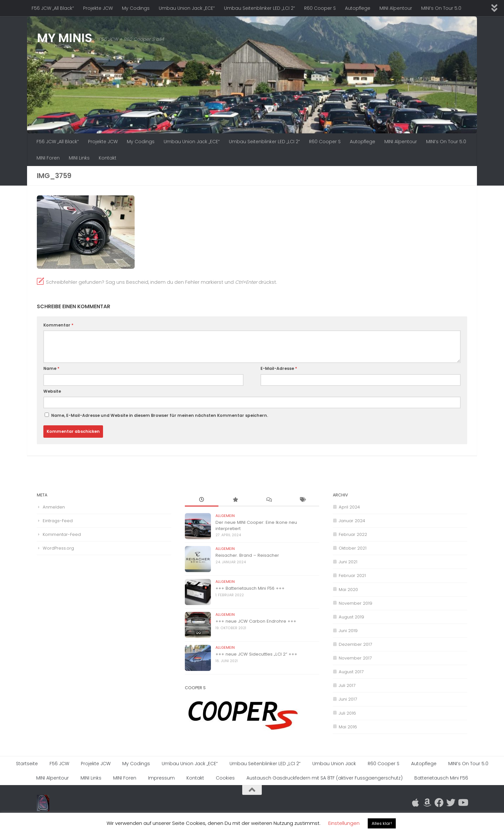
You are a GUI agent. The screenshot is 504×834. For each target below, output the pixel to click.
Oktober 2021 (353, 548)
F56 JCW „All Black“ (53, 8)
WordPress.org (58, 548)
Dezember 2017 (355, 644)
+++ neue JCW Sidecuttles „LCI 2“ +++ (256, 654)
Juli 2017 (347, 685)
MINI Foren (48, 158)
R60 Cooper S (320, 8)
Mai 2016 (348, 727)
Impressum (161, 778)
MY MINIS (64, 38)
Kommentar (58, 325)
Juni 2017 (348, 699)
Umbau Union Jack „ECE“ (187, 8)
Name (51, 368)
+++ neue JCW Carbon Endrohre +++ (256, 621)
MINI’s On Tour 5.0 (441, 8)
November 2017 (355, 658)
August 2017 (351, 672)
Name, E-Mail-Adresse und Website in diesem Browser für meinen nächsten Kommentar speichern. (160, 415)
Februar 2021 (352, 576)
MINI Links (79, 158)
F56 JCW (59, 764)
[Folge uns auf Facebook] (439, 803)
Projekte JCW (98, 8)
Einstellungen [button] (344, 823)
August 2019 (351, 617)
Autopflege (358, 8)
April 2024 (349, 507)
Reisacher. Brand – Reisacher (247, 555)
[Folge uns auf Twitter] (451, 803)
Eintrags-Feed (58, 521)
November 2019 (356, 603)
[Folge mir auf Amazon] (427, 803)
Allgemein (225, 516)
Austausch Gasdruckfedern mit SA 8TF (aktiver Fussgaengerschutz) (325, 778)
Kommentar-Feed (62, 534)
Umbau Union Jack (334, 764)
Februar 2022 (353, 534)
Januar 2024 (352, 521)
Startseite (27, 764)
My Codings (136, 8)
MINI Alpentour (396, 8)
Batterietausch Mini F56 (441, 778)
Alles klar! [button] (382, 823)
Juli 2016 (347, 713)
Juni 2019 (348, 631)
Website (52, 391)
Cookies (225, 778)
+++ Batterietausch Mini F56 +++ (250, 588)
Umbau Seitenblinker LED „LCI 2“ (259, 8)
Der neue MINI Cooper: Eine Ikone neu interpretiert (256, 525)
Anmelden (54, 507)
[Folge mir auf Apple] (416, 803)
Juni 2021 (348, 562)
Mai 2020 (348, 590)
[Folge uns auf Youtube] (463, 803)
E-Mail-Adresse (279, 368)
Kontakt (108, 158)
